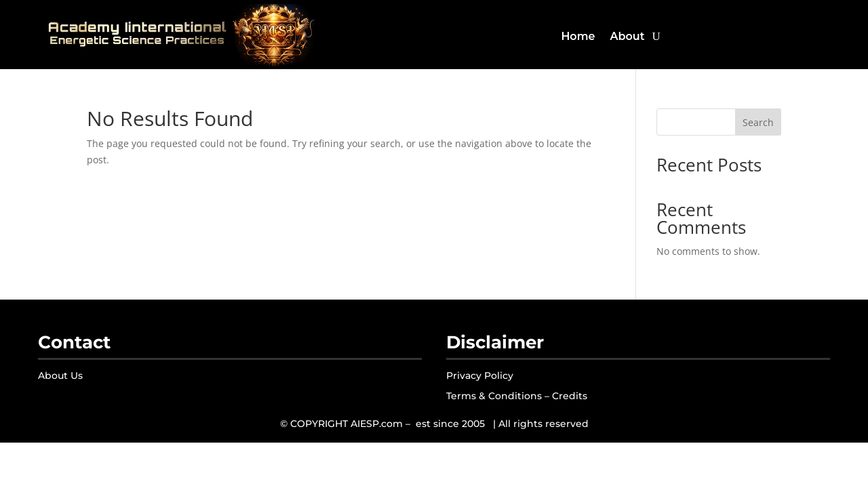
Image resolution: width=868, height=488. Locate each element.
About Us (60, 375)
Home (578, 36)
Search (758, 122)
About (627, 36)
